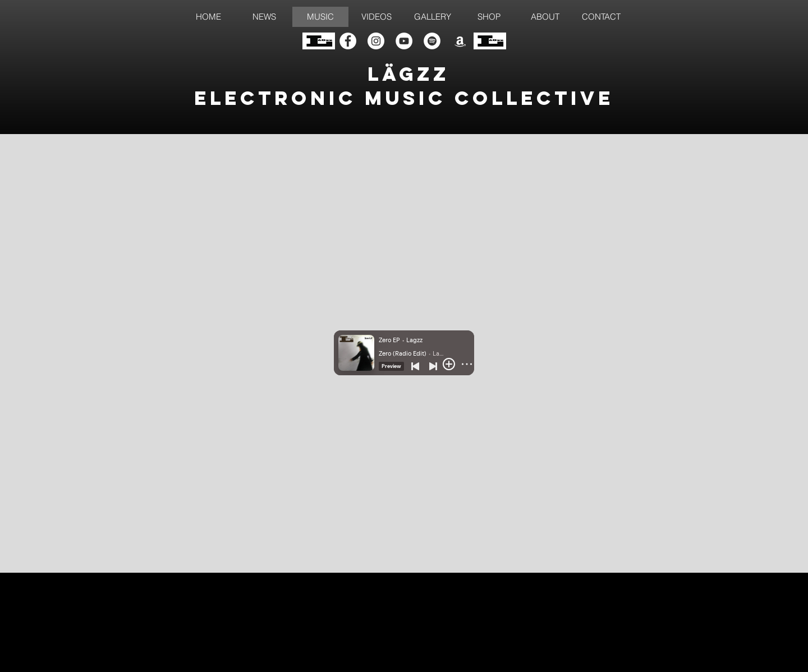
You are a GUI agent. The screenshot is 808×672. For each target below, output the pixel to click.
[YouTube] (404, 41)
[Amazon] (460, 41)
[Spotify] (432, 41)
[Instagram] (376, 41)
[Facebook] (348, 41)
